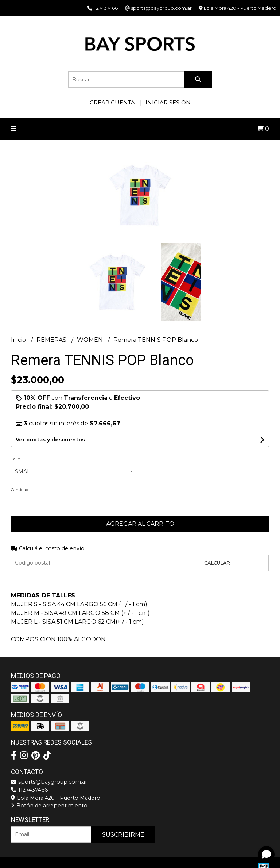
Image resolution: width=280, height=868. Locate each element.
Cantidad (20, 490)
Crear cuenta (112, 102)
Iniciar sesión (168, 102)
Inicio (19, 340)
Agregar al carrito (140, 524)
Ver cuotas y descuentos (50, 440)
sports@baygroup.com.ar (49, 782)
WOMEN (91, 340)
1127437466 (29, 790)
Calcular (217, 563)
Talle (15, 459)
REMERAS (52, 340)
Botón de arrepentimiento (49, 806)
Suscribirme (123, 835)
